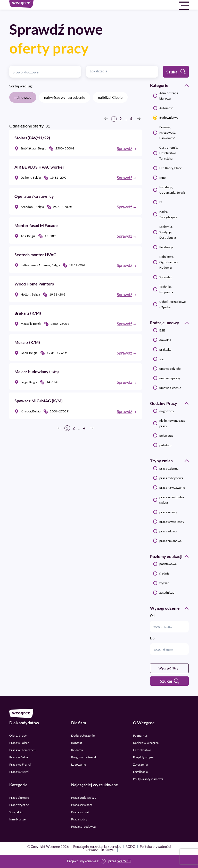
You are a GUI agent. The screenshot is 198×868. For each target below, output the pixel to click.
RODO (130, 847)
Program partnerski (84, 757)
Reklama (77, 750)
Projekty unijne (143, 757)
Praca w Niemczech (22, 750)
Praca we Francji (20, 764)
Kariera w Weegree (146, 743)
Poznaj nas (140, 735)
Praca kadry (79, 819)
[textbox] (102, 71)
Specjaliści (16, 812)
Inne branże (17, 819)
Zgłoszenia (140, 764)
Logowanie (79, 764)
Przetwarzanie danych (99, 850)
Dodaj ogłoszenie (83, 735)
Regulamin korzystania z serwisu (97, 847)
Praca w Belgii (19, 757)
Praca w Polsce (19, 743)
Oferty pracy (18, 735)
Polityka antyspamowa (148, 779)
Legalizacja (140, 772)
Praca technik (80, 812)
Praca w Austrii (19, 772)
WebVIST (124, 861)
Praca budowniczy (84, 798)
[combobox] (122, 72)
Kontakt (77, 743)
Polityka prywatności (155, 847)
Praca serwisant (82, 805)
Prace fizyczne (19, 805)
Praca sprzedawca (83, 827)
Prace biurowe (19, 798)
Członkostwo (142, 750)
